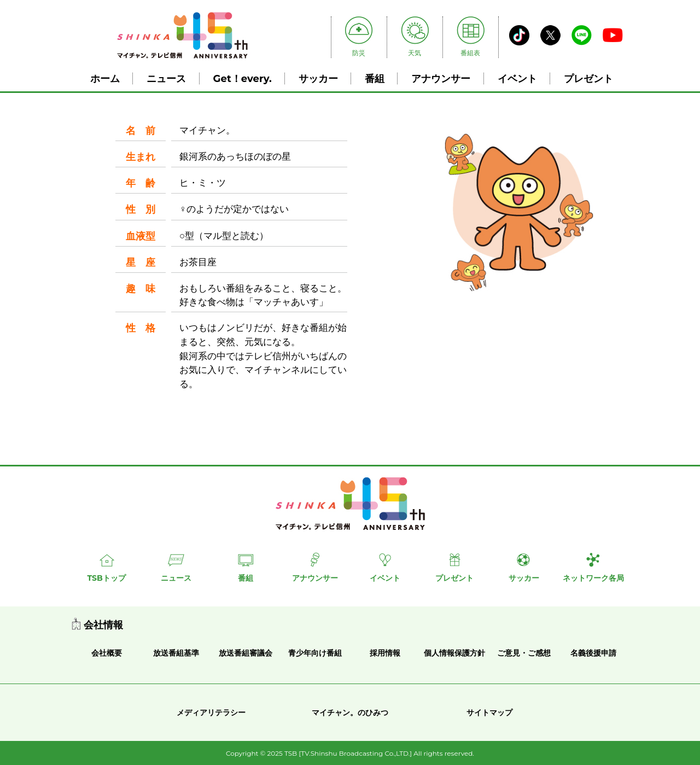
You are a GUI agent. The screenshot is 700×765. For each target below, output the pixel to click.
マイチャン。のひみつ (350, 713)
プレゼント (588, 78)
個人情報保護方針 (454, 653)
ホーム (105, 78)
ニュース (166, 78)
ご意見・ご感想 (524, 653)
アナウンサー (441, 78)
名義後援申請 (593, 653)
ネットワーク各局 (593, 578)
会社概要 (107, 653)
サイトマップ (489, 713)
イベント (517, 78)
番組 (375, 78)
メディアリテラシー (211, 713)
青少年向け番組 (315, 653)
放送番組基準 (176, 653)
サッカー (318, 78)
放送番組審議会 (246, 653)
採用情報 (385, 653)
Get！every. (243, 78)
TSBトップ (106, 578)
